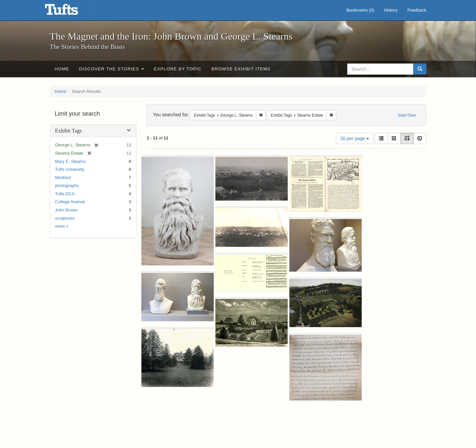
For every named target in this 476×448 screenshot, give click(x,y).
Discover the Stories (111, 69)
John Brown (67, 210)
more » (62, 226)
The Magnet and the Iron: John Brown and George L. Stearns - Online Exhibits (70, 12)
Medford (63, 178)
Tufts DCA (65, 194)
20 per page (355, 138)
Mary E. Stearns (71, 161)
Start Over (407, 115)
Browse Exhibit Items (241, 69)
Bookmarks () (360, 10)
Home (62, 69)
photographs (67, 186)
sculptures (65, 218)
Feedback (417, 10)
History (391, 10)
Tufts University (70, 169)
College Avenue (70, 202)
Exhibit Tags (69, 131)
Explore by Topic (178, 69)
